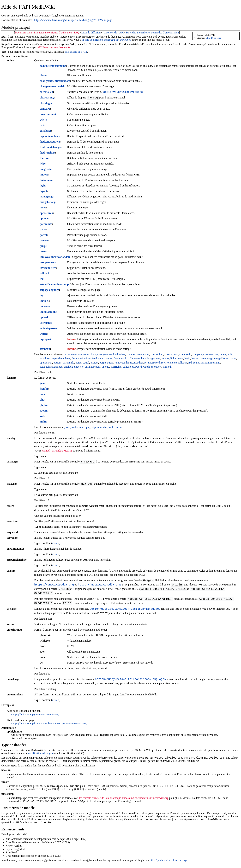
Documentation (23, 33)
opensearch (46, 213)
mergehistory (48, 202)
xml (42, 416)
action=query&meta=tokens (123, 92)
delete (43, 120)
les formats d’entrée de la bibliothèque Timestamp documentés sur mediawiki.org (124, 800)
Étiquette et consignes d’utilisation (53, 33)
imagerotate (47, 169)
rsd (42, 279)
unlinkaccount (48, 312)
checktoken (46, 92)
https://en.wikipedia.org (54, 585)
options (44, 218)
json (42, 383)
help (42, 164)
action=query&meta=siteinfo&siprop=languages (125, 609)
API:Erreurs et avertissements (54, 47)
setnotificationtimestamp (54, 284)
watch (43, 334)
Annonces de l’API (113, 33)
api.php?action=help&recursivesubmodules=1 (37, 723)
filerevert (45, 158)
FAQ (77, 33)
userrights (46, 323)
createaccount (48, 114)
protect (44, 240)
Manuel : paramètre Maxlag (57, 451)
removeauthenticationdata (55, 257)
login (43, 186)
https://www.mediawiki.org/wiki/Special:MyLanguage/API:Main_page (73, 20)
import (44, 175)
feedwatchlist (47, 153)
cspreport (45, 339)
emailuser (46, 131)
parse (43, 229)
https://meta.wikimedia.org (99, 585)
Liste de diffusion (91, 33)
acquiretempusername (53, 66)
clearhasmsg (47, 98)
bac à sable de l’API (76, 52)
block (43, 75)
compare (45, 109)
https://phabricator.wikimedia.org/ (168, 864)
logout (43, 191)
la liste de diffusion (106, 40)
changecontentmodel (52, 86)
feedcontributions (50, 142)
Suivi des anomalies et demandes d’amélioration (152, 33)
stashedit (45, 349)
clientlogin (46, 103)
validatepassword (50, 328)
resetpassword (48, 262)
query (43, 251)
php (42, 400)
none (43, 394)
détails (56, 543)
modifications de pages (40, 753)
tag (42, 295)
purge (43, 246)
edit (42, 125)
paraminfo (46, 224)
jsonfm (44, 389)
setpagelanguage (49, 290)
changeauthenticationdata (55, 81)
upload (44, 317)
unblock (44, 301)
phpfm (44, 405)
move (43, 207)
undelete (45, 306)
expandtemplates (50, 136)
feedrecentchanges (50, 147)
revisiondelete (48, 268)
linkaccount (47, 180)
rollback (45, 273)
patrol (43, 235)
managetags (47, 197)
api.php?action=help (22, 714)
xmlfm (44, 422)
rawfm (44, 411)
